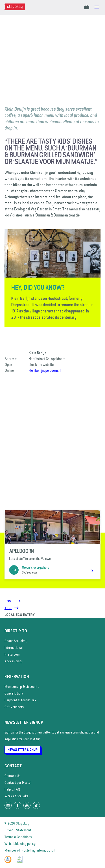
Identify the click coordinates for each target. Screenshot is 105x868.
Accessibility (14, 661)
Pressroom (12, 654)
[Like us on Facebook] (17, 805)
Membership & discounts (22, 687)
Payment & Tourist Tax (21, 700)
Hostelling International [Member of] (38, 850)
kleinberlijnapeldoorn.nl (45, 370)
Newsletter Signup (23, 750)
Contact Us (12, 776)
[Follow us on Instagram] (8, 805)
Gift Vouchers (14, 707)
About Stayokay (16, 641)
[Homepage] (16, 9)
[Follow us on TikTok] (36, 805)
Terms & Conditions (18, 837)
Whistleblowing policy (20, 844)
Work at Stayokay (17, 796)
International (14, 648)
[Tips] (8, 608)
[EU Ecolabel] (20, 862)
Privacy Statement (18, 830)
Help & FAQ (12, 789)
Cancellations (14, 693)
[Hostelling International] (9, 862)
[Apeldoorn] (52, 545)
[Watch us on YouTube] (27, 805)
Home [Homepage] (9, 601)
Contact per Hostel (18, 783)
